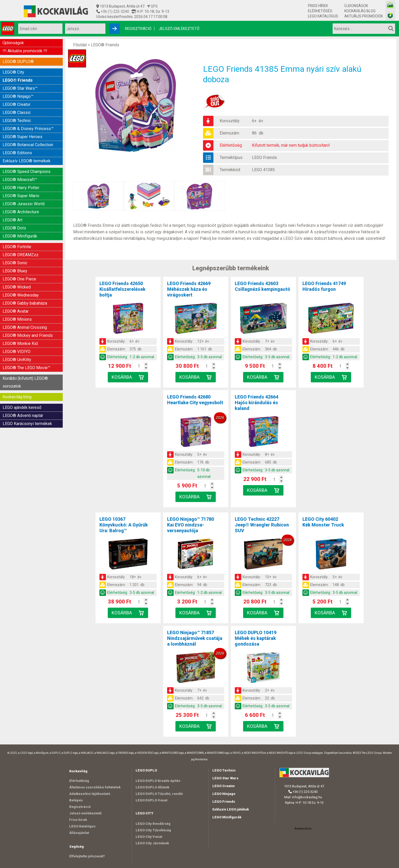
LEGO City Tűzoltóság (153, 830)
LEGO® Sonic (15, 263)
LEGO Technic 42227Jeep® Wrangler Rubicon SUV (262, 525)
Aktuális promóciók (364, 16)
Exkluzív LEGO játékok (231, 809)
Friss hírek (318, 6)
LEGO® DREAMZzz (21, 255)
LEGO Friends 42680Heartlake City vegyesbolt (195, 400)
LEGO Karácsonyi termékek (27, 424)
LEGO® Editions (17, 153)
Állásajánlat (79, 833)
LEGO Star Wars (225, 778)
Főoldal (80, 45)
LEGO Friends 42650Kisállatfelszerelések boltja (122, 289)
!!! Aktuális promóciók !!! (25, 51)
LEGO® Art (12, 220)
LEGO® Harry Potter (21, 188)
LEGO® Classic (17, 112)
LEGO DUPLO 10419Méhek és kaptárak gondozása (256, 638)
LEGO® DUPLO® (18, 62)
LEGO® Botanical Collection (28, 145)
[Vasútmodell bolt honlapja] (390, 5)
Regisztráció (138, 29)
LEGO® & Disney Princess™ (28, 129)
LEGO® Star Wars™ (20, 88)
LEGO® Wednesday (21, 295)
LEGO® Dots (14, 228)
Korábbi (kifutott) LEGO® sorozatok (25, 382)
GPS (152, 6)
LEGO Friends (264, 157)
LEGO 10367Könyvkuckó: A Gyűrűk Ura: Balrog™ (124, 525)
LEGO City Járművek (152, 843)
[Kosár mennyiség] (139, 366)
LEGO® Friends (18, 80)
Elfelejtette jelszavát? (87, 856)
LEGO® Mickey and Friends (28, 335)
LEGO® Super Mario (21, 196)
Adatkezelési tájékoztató (90, 794)
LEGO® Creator (17, 104)
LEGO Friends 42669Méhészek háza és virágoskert (189, 289)
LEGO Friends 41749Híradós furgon (324, 286)
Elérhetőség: (231, 145)
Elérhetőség (320, 11)
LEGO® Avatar (16, 311)
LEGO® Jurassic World (24, 204)
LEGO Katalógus (323, 16)
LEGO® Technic (17, 121)
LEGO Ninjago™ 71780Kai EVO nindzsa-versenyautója (191, 525)
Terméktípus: (231, 157)
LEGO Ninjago (224, 794)
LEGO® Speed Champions (27, 172)
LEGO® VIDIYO (17, 352)
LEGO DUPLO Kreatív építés (158, 781)
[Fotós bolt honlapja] (390, 15)
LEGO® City (13, 72)
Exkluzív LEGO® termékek (27, 161)
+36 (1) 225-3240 (115, 11)
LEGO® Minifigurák (20, 236)
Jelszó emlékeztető (179, 29)
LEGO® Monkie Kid (20, 343)
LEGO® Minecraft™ (20, 180)
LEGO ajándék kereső (22, 407)
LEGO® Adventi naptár (23, 416)
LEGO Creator (224, 786)
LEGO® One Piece (19, 279)
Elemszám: (230, 133)
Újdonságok (356, 6)
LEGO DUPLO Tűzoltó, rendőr (159, 794)
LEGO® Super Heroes (23, 137)
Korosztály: (230, 121)
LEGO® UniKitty (17, 360)
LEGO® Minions (17, 319)
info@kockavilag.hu (307, 797)
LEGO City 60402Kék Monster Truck (323, 522)
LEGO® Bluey (15, 271)
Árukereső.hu (303, 828)
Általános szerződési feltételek (95, 787)
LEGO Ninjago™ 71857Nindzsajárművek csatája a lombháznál (195, 638)
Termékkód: (230, 170)
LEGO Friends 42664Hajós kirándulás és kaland (256, 403)
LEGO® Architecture (21, 212)
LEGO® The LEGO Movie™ (26, 368)
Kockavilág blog (360, 11)
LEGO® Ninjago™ (18, 96)
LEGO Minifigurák (227, 817)
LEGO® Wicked (17, 287)
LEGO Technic (224, 770)
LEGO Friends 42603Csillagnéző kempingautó (262, 286)
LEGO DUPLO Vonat (151, 800)
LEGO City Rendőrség (153, 824)
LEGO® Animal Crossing (25, 327)
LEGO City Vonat (149, 837)
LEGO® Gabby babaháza (25, 303)
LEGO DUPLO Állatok (152, 787)
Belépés (76, 800)
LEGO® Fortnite (17, 247)
